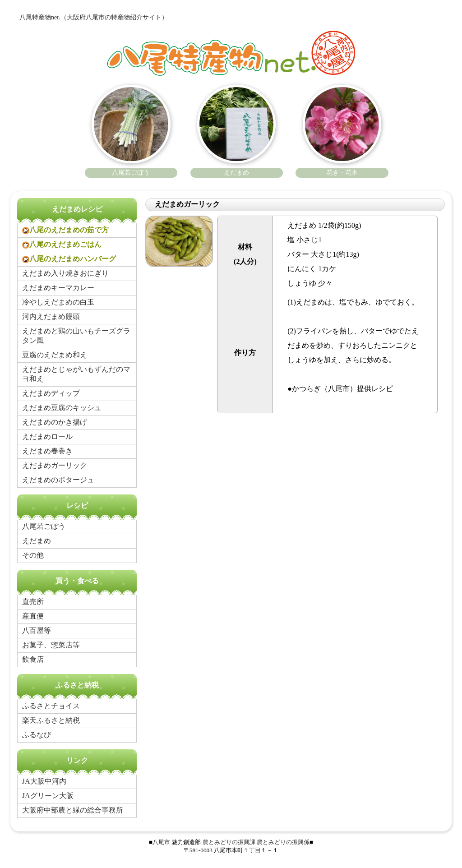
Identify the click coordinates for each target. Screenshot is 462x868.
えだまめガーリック (55, 465)
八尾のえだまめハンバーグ (69, 259)
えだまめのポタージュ (58, 480)
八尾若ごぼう (44, 526)
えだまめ (37, 541)
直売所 (33, 602)
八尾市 (161, 842)
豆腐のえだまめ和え (55, 355)
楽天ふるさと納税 (51, 720)
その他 (33, 555)
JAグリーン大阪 (48, 796)
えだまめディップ (51, 393)
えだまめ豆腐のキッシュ (62, 408)
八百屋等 (37, 630)
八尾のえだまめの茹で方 (65, 230)
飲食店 (33, 659)
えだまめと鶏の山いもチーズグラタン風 (76, 336)
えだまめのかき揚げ (55, 422)
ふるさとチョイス (51, 706)
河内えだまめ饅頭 (51, 316)
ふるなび (37, 735)
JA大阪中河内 (44, 781)
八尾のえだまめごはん (62, 245)
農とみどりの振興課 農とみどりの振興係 (256, 842)
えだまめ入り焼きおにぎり (65, 273)
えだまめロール (47, 436)
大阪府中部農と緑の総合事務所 (73, 810)
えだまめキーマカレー (58, 288)
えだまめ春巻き (47, 451)
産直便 (33, 616)
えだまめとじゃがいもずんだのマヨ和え (76, 374)
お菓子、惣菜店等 (51, 645)
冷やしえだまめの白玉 (58, 302)
